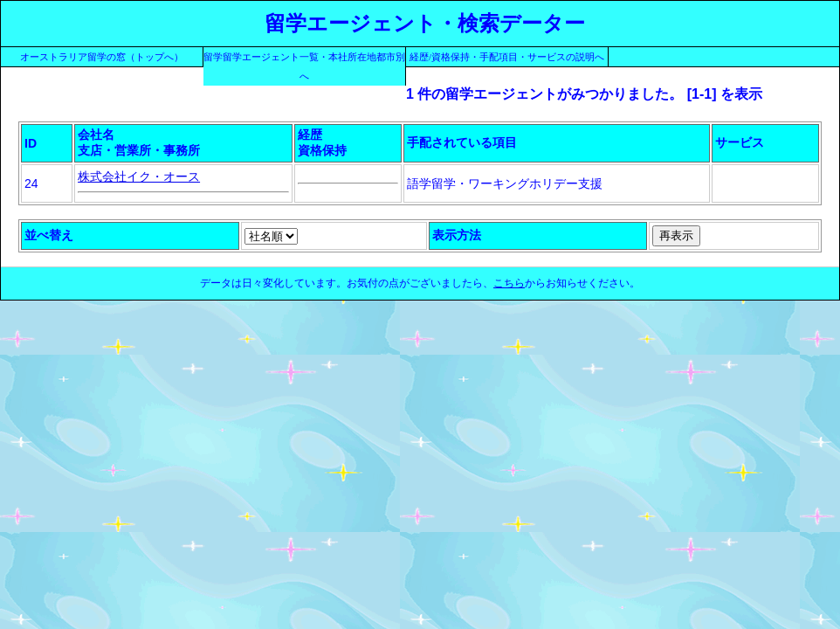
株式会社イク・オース (139, 176)
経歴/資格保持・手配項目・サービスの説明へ (507, 57)
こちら (509, 283)
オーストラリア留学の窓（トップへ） (102, 57)
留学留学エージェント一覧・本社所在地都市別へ (304, 66)
